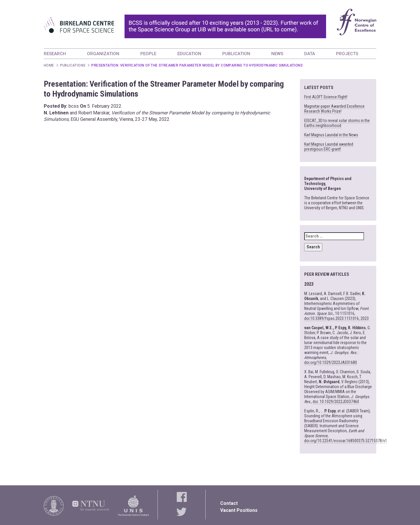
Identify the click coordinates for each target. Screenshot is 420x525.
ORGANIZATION (103, 54)
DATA (310, 54)
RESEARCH (55, 54)
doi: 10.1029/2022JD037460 (336, 402)
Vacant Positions (239, 510)
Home (49, 65)
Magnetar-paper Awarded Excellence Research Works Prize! (334, 109)
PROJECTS (347, 54)
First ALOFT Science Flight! (326, 97)
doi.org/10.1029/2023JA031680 (331, 362)
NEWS (277, 54)
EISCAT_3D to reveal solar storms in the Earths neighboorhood (337, 123)
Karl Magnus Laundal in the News (331, 135)
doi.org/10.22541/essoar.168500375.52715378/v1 (346, 441)
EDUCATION (189, 54)
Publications (73, 65)
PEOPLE (148, 54)
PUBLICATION (236, 54)
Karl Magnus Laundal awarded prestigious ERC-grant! (329, 147)
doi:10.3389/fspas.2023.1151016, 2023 (336, 318)
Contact (229, 503)
